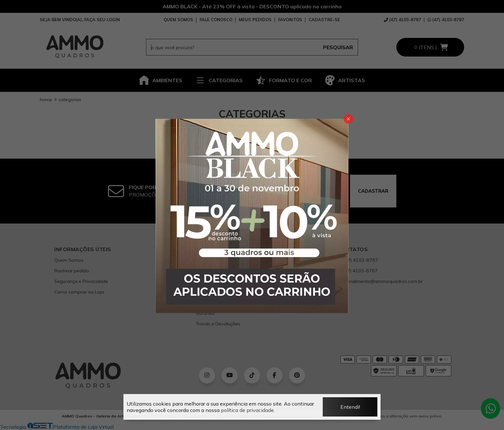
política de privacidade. (248, 410)
